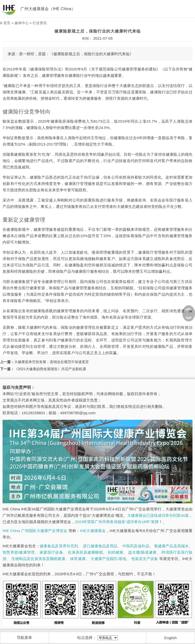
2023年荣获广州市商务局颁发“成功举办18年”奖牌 (117, 522)
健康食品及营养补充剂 (59, 546)
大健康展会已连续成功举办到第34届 (158, 515)
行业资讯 (40, 23)
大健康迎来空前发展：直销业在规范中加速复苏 (52, 362)
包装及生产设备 (145, 559)
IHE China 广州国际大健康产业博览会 (35, 531)
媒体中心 (22, 23)
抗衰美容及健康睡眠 (85, 552)
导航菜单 (24, 638)
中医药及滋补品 (136, 546)
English (170, 638)
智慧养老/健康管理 (19, 552)
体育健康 (78, 559)
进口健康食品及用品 (100, 546)
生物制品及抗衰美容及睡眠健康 (38, 559)
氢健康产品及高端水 (171, 546)
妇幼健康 (116, 552)
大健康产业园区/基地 (108, 559)
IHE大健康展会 (93, 531)
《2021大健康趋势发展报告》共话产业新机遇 (50, 369)
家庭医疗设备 (51, 552)
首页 (7, 23)
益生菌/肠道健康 (142, 552)
